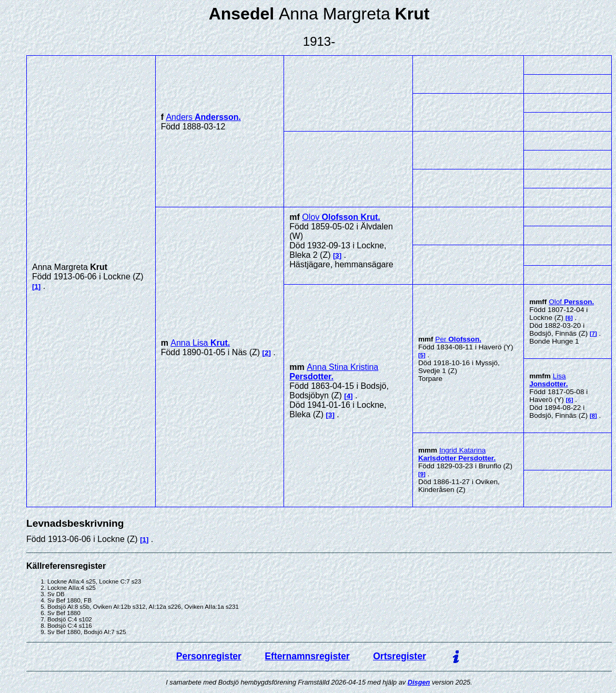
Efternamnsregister (307, 656)
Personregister (209, 656)
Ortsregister (400, 656)
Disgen (419, 682)
